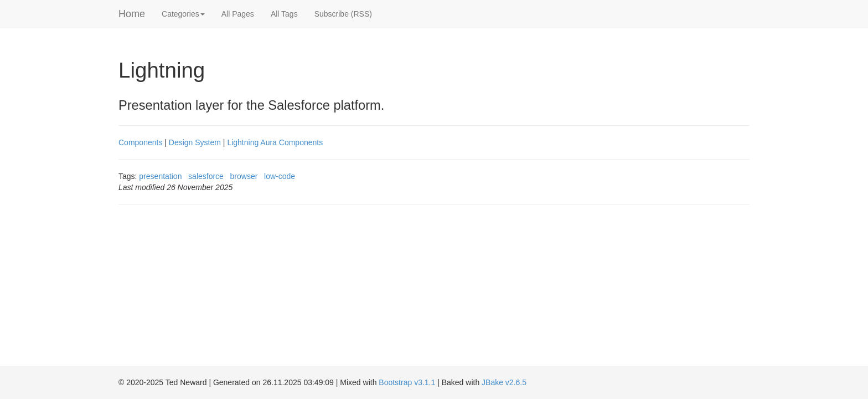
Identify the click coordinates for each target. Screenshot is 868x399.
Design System (195, 142)
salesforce (206, 176)
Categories (183, 14)
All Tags (284, 14)
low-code (280, 176)
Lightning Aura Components (275, 142)
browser (244, 176)
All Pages (238, 14)
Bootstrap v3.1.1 (407, 382)
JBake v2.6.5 (504, 382)
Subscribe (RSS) (343, 14)
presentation (160, 176)
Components (140, 142)
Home (132, 14)
